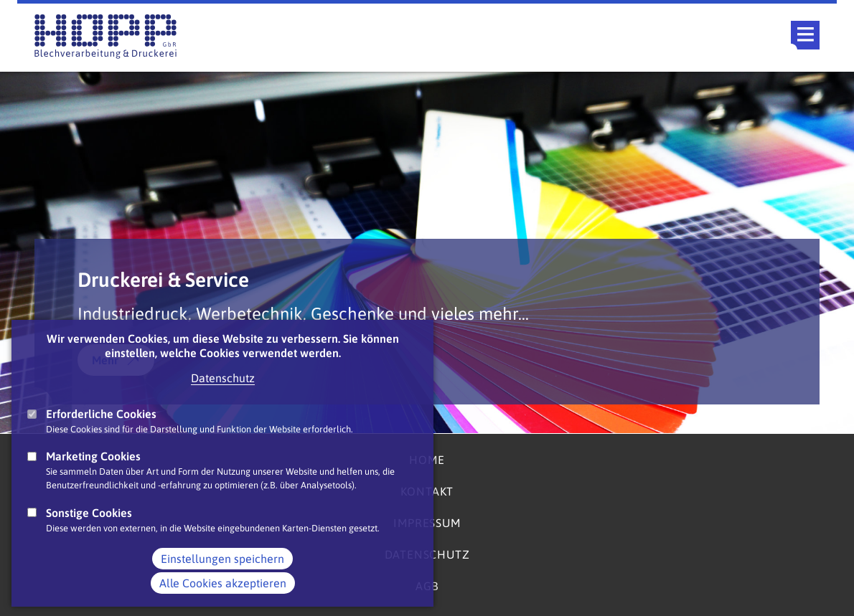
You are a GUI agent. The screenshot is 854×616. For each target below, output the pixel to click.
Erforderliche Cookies (101, 428)
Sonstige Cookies (89, 527)
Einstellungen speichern (222, 573)
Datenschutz (223, 392)
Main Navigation (805, 35)
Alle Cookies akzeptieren (223, 597)
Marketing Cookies (93, 470)
